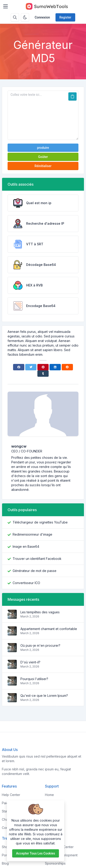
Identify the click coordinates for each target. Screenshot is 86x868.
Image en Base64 (26, 546)
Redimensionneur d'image (32, 534)
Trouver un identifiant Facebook (37, 559)
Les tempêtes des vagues (40, 612)
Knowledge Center (59, 847)
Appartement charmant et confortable (49, 629)
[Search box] (15, 17)
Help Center (11, 795)
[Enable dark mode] (25, 17)
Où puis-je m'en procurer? (40, 645)
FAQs (49, 811)
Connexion (42, 17)
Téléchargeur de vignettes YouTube (40, 522)
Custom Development (61, 855)
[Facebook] (19, 367)
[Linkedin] (55, 367)
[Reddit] (67, 367)
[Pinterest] (43, 367)
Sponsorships (55, 863)
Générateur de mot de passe (35, 571)
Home (49, 795)
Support (51, 819)
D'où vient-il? (30, 662)
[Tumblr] (43, 374)
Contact (51, 828)
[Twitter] (31, 367)
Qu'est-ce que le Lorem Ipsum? (44, 696)
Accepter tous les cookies (36, 853)
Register (65, 17)
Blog (5, 863)
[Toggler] (6, 6)
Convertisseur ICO (26, 583)
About (49, 803)
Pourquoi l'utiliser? (34, 679)
